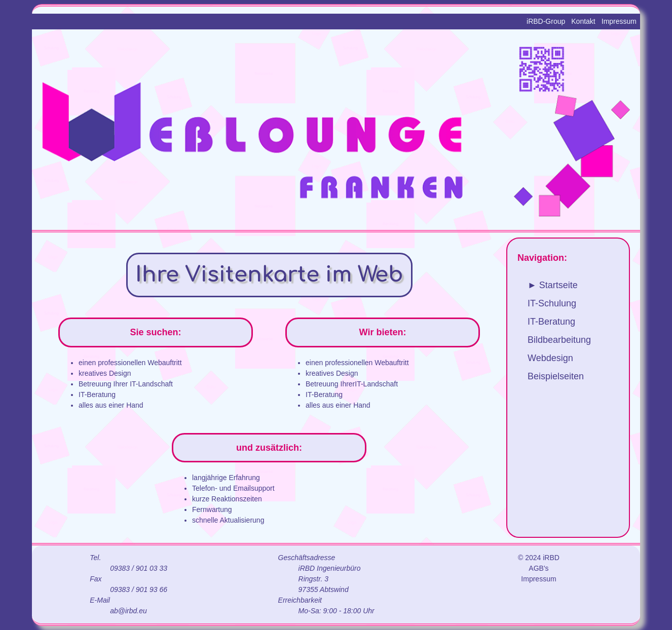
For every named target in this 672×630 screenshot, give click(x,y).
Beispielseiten (556, 376)
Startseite (558, 285)
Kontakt (583, 21)
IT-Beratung (551, 322)
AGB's (538, 568)
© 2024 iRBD (539, 558)
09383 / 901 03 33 (139, 568)
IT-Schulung (552, 303)
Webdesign (550, 358)
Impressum (619, 21)
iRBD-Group (546, 21)
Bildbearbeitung (559, 340)
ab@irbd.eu (128, 611)
